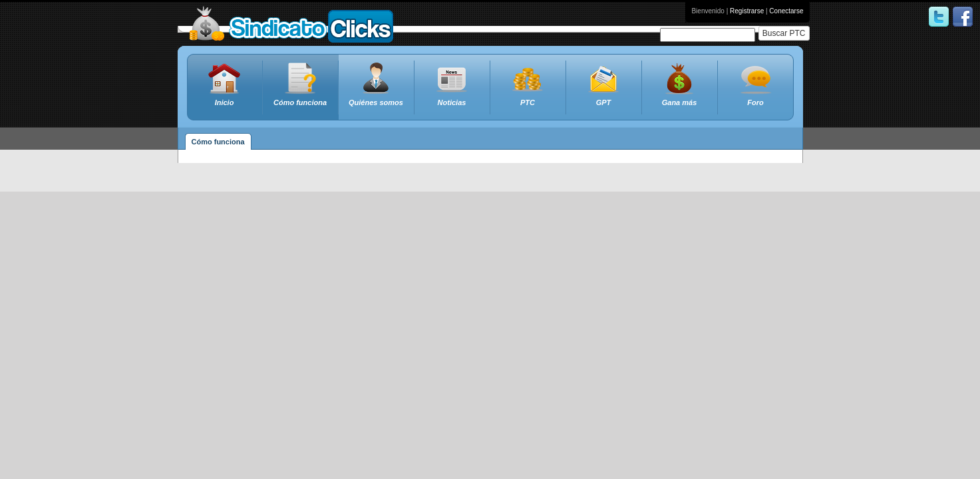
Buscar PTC (784, 33)
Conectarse (786, 11)
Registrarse (747, 11)
